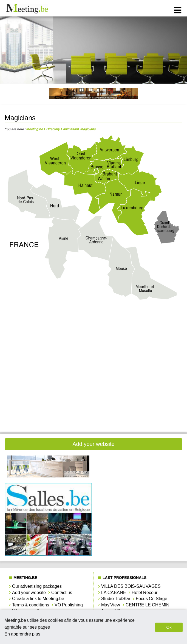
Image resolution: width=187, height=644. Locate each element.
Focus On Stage (151, 599)
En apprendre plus (22, 634)
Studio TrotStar (116, 599)
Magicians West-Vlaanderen (48, 413)
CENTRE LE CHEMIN (148, 605)
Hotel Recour (144, 593)
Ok (169, 627)
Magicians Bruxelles (48, 338)
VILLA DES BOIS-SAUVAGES (131, 586)
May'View (111, 605)
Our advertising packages (37, 586)
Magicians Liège (48, 357)
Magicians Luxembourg (48, 376)
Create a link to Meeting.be (38, 599)
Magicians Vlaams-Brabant (139, 394)
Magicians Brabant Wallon (139, 320)
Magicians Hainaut (139, 338)
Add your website (93, 444)
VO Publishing (69, 605)
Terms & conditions (31, 605)
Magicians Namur (139, 376)
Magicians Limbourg (139, 357)
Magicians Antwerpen (48, 320)
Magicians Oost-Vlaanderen (48, 394)
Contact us (62, 593)
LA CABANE (114, 593)
